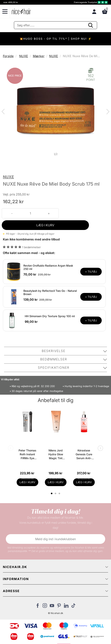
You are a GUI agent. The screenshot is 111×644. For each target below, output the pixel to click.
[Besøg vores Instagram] (45, 607)
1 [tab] (52, 493)
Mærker (39, 56)
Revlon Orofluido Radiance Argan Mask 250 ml (48, 267)
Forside (8, 56)
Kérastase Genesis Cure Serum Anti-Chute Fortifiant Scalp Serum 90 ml (84, 454)
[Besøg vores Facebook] (38, 607)
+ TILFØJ (91, 272)
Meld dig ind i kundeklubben (55, 539)
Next (107, 112)
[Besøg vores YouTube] (52, 607)
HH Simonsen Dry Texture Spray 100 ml (50, 316)
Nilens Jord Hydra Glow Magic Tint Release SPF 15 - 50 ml (56, 454)
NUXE (24, 56)
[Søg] (55, 25)
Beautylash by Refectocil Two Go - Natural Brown (50, 292)
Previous (4, 112)
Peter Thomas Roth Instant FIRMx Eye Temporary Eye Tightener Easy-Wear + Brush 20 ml (27, 454)
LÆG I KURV (45, 225)
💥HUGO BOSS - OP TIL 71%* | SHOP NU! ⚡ (56, 39)
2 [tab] (56, 493)
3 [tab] (60, 493)
